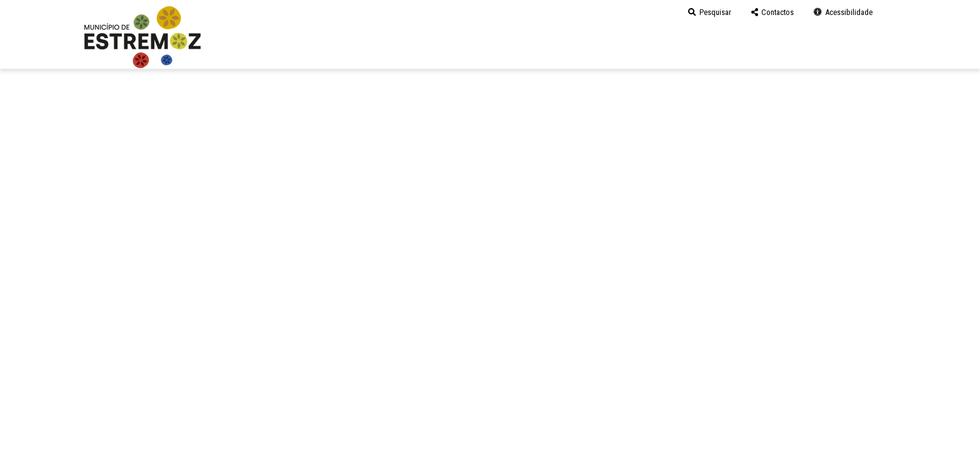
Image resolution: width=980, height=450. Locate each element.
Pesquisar (710, 12)
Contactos (772, 12)
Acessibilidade (843, 12)
